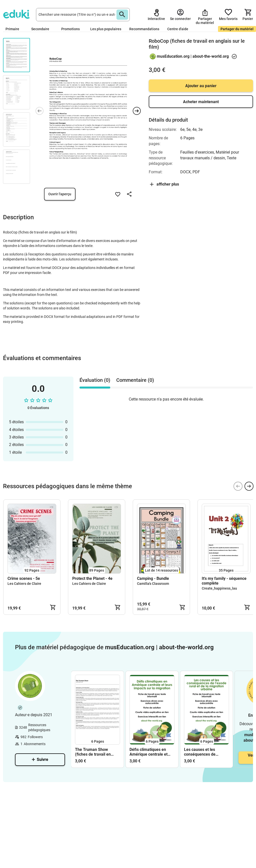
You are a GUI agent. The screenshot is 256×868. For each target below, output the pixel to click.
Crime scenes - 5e (24, 578)
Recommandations (144, 29)
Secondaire (42, 29)
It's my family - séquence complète (224, 581)
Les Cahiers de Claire (24, 584)
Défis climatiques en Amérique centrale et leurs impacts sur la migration (148, 752)
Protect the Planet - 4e (92, 578)
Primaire (14, 29)
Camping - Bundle (153, 578)
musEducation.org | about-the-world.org (193, 56)
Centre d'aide (178, 29)
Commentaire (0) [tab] (135, 380)
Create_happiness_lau (219, 588)
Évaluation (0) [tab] (95, 380)
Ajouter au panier (201, 86)
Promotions (70, 29)
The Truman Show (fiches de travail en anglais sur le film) (93, 752)
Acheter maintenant (201, 102)
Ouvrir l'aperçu (60, 194)
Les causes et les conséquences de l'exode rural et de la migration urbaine (202, 752)
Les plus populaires (106, 29)
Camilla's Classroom (153, 584)
